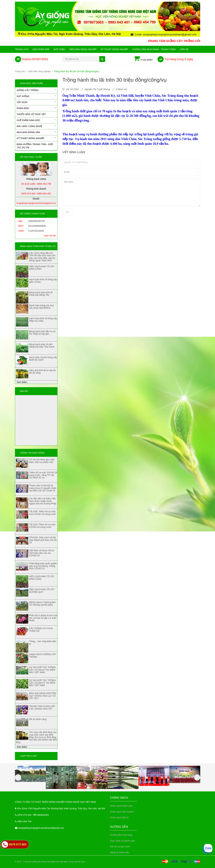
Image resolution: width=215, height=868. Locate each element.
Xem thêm (22, 382)
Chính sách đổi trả (119, 818)
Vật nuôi (36, 102)
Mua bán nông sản (36, 132)
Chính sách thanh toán (121, 806)
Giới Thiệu (59, 49)
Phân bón (36, 108)
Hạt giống (36, 96)
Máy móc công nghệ (36, 126)
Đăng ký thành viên (120, 852)
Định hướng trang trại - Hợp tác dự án (35, 146)
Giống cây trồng (36, 90)
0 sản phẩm (143, 59)
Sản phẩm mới (41, 49)
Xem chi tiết (50, 236)
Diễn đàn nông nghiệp (83, 49)
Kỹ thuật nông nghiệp (114, 49)
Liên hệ (184, 49)
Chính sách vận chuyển (122, 812)
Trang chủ (22, 49)
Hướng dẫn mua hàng (121, 835)
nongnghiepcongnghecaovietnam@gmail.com (41, 828)
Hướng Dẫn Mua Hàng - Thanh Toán (154, 49)
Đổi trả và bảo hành (120, 847)
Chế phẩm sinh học (36, 120)
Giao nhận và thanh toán (123, 841)
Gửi (68, 212)
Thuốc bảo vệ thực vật (31, 114)
